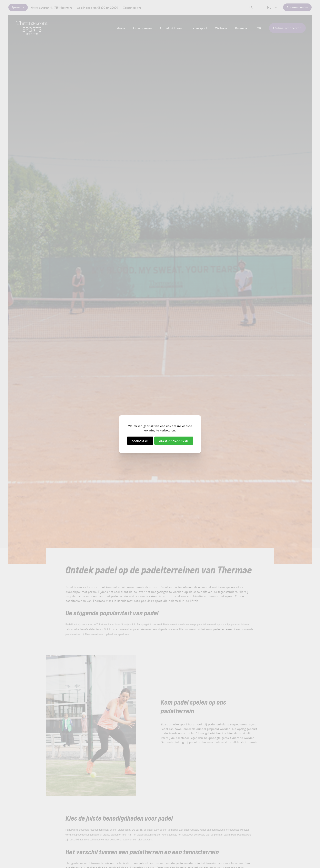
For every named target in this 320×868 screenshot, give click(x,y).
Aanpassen (140, 441)
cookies (165, 426)
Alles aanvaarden (174, 441)
